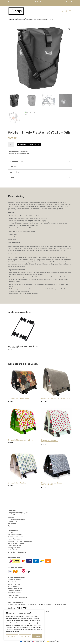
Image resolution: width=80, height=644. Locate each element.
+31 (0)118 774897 (22, 608)
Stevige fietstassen (15, 548)
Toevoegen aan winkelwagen (29, 145)
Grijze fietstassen (15, 585)
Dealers (11, 518)
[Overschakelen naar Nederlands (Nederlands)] (25, 642)
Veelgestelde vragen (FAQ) (18, 513)
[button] (69, 29)
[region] (24, 625)
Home (10, 20)
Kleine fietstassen (15, 550)
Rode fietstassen (14, 593)
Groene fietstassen (15, 591)
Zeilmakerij (12, 524)
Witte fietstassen (14, 587)
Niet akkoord (25, 636)
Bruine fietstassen (15, 580)
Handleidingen (13, 515)
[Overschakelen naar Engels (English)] (39, 642)
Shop (15, 20)
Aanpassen (12, 636)
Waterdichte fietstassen (17, 553)
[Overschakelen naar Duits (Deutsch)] (53, 642)
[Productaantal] (11, 145)
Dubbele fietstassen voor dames (20, 542)
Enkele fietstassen (15, 535)
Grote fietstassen (15, 546)
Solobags (21, 20)
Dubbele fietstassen (16, 537)
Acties (10, 533)
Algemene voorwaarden (17, 526)
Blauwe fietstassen (15, 589)
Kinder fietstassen (15, 539)
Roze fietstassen (14, 596)
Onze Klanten (13, 522)
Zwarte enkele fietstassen (18, 598)
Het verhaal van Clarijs (16, 520)
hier (42, 605)
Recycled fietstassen (16, 544)
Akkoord (37, 636)
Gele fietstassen (14, 582)
